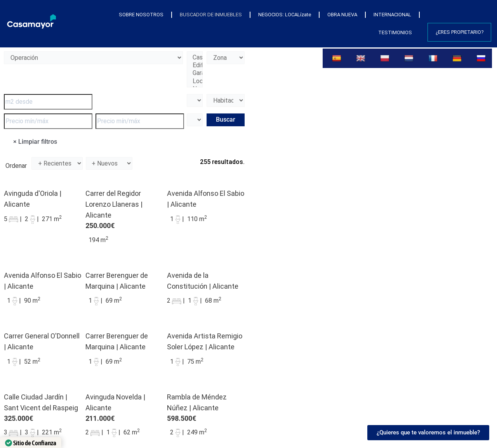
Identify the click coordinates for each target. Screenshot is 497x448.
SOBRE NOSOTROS (141, 15)
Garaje (195, 73)
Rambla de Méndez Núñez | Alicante (197, 402)
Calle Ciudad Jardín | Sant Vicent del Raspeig (41, 402)
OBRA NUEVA (342, 15)
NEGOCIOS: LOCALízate (285, 15)
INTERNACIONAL (392, 15)
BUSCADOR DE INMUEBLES (211, 15)
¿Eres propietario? (460, 32)
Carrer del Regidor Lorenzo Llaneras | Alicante (114, 204)
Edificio (195, 65)
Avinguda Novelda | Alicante (115, 402)
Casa (195, 58)
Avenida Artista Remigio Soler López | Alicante (205, 341)
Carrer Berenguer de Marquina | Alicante (117, 281)
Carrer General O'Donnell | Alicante (42, 341)
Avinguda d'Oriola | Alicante (33, 199)
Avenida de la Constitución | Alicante (203, 281)
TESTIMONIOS (395, 32)
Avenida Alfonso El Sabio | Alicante (206, 199)
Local (195, 81)
